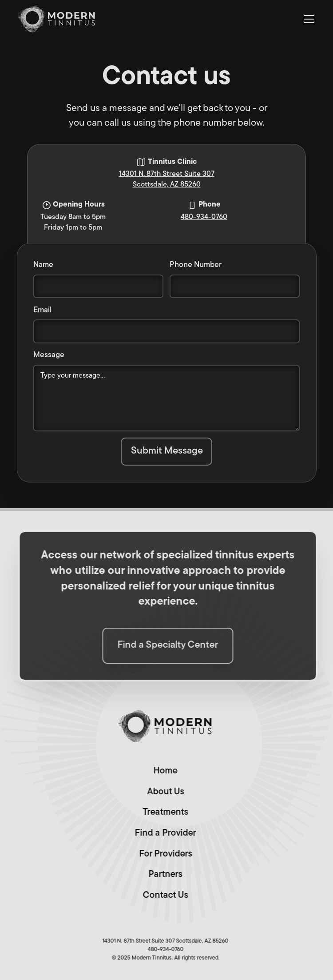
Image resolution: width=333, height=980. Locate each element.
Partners (163, 875)
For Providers (163, 854)
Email (42, 310)
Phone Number (196, 265)
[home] (57, 19)
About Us (163, 792)
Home (163, 771)
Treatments (163, 813)
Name (43, 265)
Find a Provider (163, 833)
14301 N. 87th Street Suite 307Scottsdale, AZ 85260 (167, 179)
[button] (307, 19)
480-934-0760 (204, 217)
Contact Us (163, 895)
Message (49, 355)
